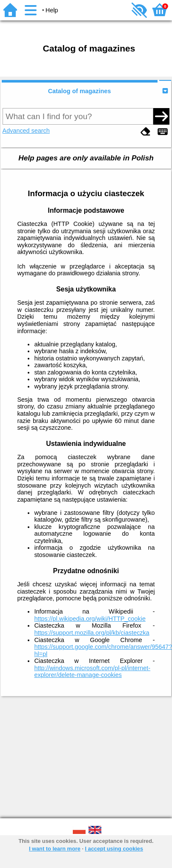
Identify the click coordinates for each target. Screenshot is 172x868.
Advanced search (26, 131)
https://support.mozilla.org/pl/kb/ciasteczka (92, 633)
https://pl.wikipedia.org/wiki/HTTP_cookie (90, 619)
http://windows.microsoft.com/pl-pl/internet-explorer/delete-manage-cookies (92, 672)
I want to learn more (55, 849)
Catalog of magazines (80, 91)
